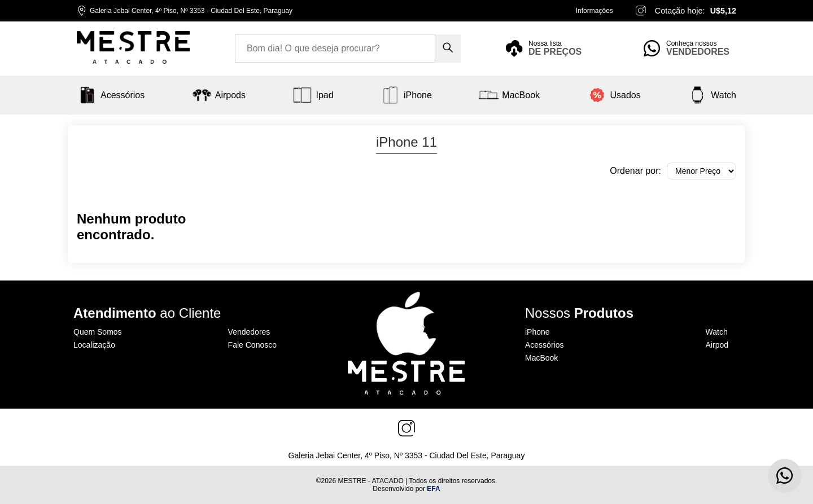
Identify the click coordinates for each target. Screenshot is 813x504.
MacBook (541, 358)
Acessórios (544, 345)
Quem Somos (98, 332)
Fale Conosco (252, 345)
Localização (94, 345)
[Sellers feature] (690, 49)
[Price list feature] (552, 49)
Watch (717, 332)
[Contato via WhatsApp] (785, 476)
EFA (433, 489)
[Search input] (335, 49)
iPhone (537, 332)
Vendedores (249, 332)
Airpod (717, 345)
